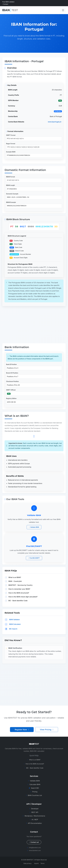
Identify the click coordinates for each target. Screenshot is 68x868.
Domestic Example (12, 194)
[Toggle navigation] (63, 10)
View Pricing (47, 731)
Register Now (22, 731)
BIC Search (13, 629)
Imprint (36, 863)
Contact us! (34, 842)
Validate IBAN (34, 527)
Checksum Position (12, 381)
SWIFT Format (11, 135)
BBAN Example (11, 202)
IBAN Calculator (15, 624)
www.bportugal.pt (55, 122)
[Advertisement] (34, 325)
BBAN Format (11, 177)
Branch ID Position (12, 373)
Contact (5, 4)
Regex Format (11, 144)
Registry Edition (11, 398)
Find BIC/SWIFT (34, 558)
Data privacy (27, 863)
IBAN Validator (14, 620)
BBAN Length (11, 185)
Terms (42, 863)
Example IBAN (11, 152)
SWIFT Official (11, 390)
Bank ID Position (11, 364)
